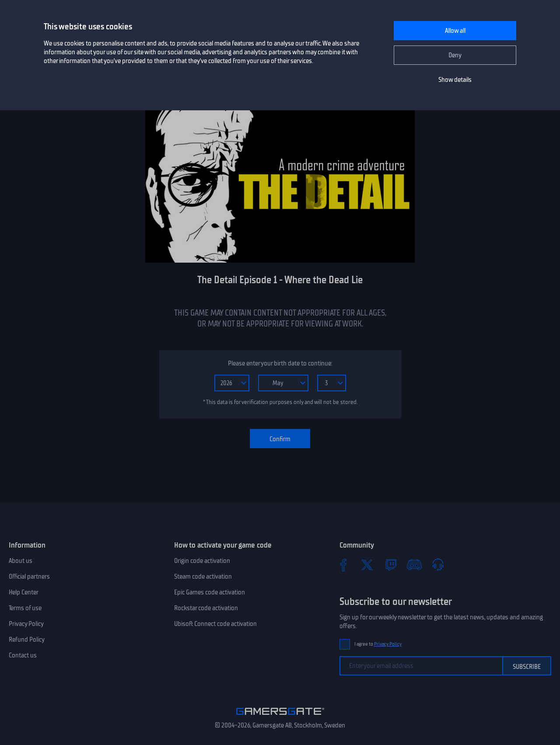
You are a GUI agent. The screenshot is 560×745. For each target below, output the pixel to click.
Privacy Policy (26, 624)
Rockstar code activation (206, 608)
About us (21, 561)
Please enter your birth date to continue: (280, 363)
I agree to (378, 644)
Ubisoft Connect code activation (215, 624)
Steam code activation (203, 576)
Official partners (29, 576)
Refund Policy (27, 640)
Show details (455, 80)
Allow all (455, 31)
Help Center (24, 592)
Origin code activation (202, 561)
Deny (455, 55)
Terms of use (25, 608)
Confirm (280, 439)
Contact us (23, 655)
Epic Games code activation (210, 592)
